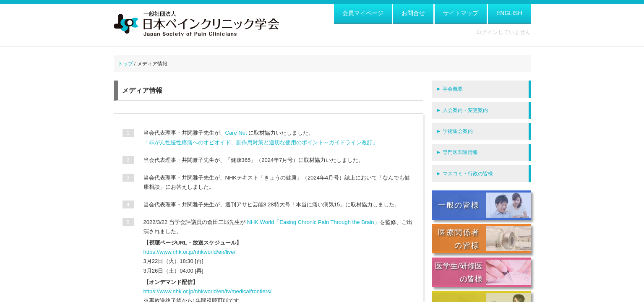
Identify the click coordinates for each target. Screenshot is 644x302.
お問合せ (413, 13)
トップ (125, 64)
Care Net (236, 133)
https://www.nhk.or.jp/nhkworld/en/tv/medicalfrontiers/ (208, 291)
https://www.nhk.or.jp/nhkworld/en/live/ (190, 252)
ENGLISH (509, 13)
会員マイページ (363, 13)
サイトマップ (461, 13)
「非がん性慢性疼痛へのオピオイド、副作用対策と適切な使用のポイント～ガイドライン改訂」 (261, 142)
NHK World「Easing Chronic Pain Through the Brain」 (313, 222)
